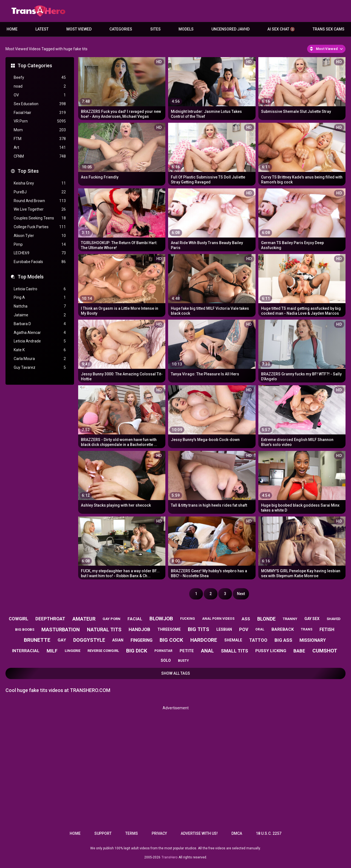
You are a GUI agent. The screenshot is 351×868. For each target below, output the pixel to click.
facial (135, 619)
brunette (37, 640)
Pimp (40, 245)
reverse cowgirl (103, 651)
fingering (141, 640)
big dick (137, 651)
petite (187, 651)
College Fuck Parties (40, 227)
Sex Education (40, 104)
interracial (26, 651)
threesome (169, 629)
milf (52, 651)
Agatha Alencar (40, 333)
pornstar (163, 651)
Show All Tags (176, 673)
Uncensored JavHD (230, 29)
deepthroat (50, 619)
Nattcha (40, 306)
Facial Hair (40, 113)
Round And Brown (40, 201)
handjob (139, 629)
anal (207, 651)
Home (12, 29)
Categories (121, 29)
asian (118, 640)
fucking (188, 619)
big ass (283, 640)
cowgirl (19, 619)
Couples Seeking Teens (40, 218)
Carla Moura (40, 359)
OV (40, 95)
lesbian (224, 629)
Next (241, 594)
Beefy (40, 78)
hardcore (204, 640)
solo (166, 660)
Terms (132, 833)
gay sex (312, 619)
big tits (199, 629)
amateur (84, 619)
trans (307, 629)
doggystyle (89, 640)
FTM (40, 139)
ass (246, 619)
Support (103, 833)
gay (62, 640)
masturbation (61, 630)
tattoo (258, 640)
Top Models (31, 277)
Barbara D (40, 324)
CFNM (40, 156)
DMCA (237, 833)
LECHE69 (40, 253)
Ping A (40, 298)
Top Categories (35, 65)
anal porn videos (218, 619)
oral (260, 629)
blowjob (161, 619)
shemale (233, 640)
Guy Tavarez (40, 368)
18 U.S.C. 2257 (269, 833)
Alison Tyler (40, 236)
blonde (266, 619)
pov (244, 630)
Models (186, 29)
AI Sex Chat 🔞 (281, 29)
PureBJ (40, 192)
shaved (334, 619)
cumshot (325, 651)
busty (183, 661)
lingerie (73, 651)
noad (40, 86)
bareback (283, 629)
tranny (290, 619)
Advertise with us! (199, 833)
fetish (327, 630)
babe (299, 651)
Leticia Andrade (40, 341)
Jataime (40, 315)
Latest (42, 29)
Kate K (40, 350)
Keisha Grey (40, 183)
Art (40, 148)
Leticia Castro (40, 289)
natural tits (104, 630)
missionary (313, 640)
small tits (235, 651)
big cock (171, 640)
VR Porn (40, 121)
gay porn (111, 619)
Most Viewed (79, 29)
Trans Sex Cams (329, 29)
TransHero (169, 857)
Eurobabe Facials (40, 262)
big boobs (25, 630)
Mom (40, 130)
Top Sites (28, 171)
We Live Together (40, 209)
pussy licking (271, 651)
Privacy (159, 833)
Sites (155, 29)
